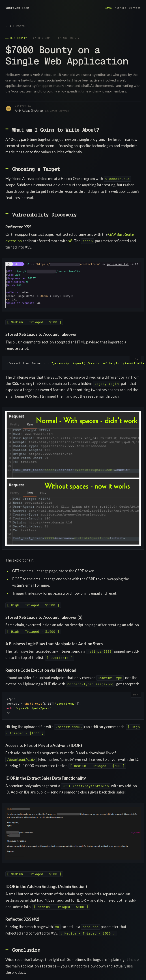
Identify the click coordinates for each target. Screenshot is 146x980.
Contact (135, 8)
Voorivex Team (17, 8)
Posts (108, 8)
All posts (17, 26)
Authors (121, 8)
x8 (70, 241)
